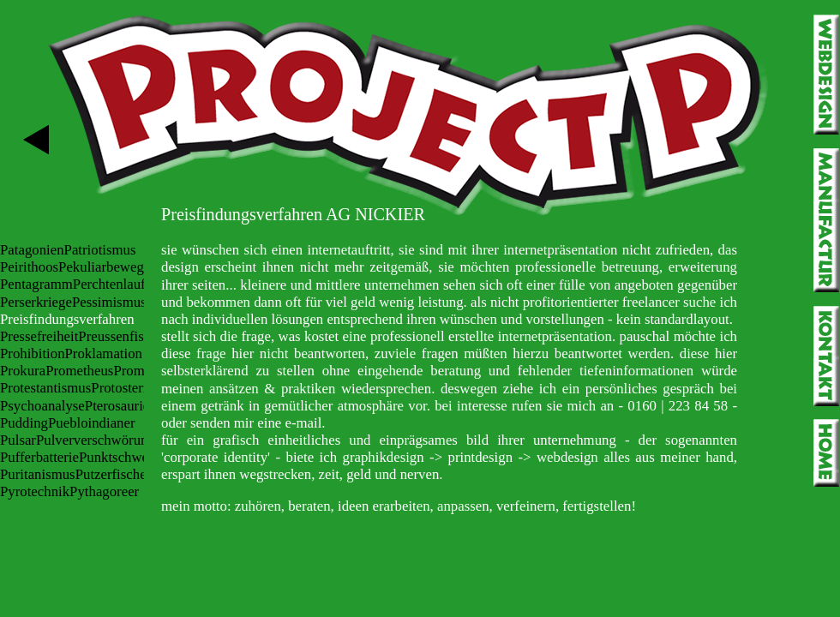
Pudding (24, 423)
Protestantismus (45, 388)
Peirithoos (29, 267)
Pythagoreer (104, 491)
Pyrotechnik (35, 491)
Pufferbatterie (39, 457)
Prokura (23, 371)
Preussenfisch (117, 336)
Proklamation (104, 353)
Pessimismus (109, 302)
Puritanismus (38, 474)
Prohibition (33, 353)
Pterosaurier (120, 406)
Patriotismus (100, 250)
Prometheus (79, 371)
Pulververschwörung (96, 440)
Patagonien (32, 250)
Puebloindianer (92, 423)
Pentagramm (36, 284)
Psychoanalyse (42, 406)
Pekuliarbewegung (112, 267)
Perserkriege (36, 302)
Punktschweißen (126, 457)
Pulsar (18, 440)
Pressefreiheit (39, 336)
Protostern (120, 388)
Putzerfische (111, 474)
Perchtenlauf (109, 284)
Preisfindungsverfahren (67, 319)
